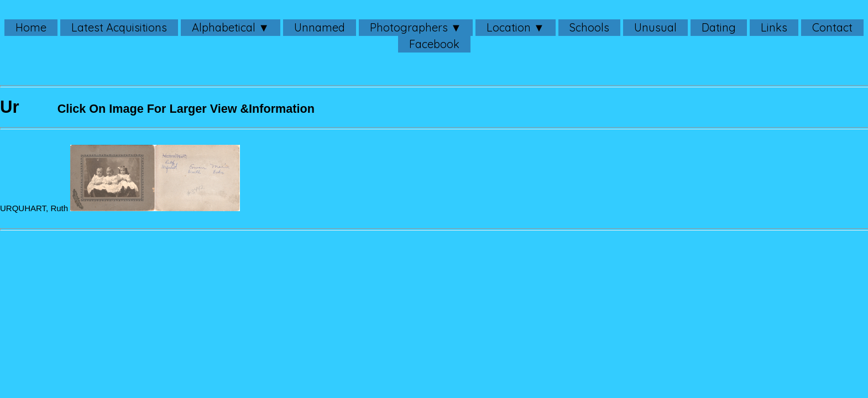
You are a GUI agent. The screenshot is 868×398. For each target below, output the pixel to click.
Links (774, 27)
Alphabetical (224, 27)
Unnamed (320, 27)
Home (31, 27)
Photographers (409, 27)
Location (509, 27)
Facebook (434, 44)
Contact (832, 27)
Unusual (655, 27)
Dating (719, 27)
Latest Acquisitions (119, 27)
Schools (589, 27)
